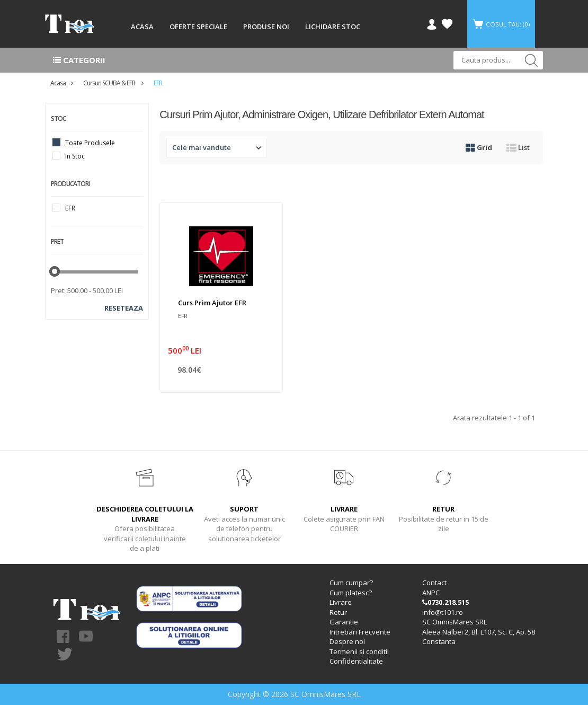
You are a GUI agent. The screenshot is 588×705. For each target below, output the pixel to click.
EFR (158, 83)
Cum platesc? (351, 593)
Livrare (341, 602)
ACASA (142, 27)
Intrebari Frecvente (360, 632)
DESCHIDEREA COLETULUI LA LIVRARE (145, 514)
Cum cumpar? (351, 583)
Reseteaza (124, 308)
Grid (479, 147)
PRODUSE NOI (266, 27)
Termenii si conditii (359, 651)
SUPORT (244, 509)
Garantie (344, 622)
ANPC (431, 593)
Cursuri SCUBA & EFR (110, 83)
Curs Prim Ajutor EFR (212, 303)
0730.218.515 (446, 602)
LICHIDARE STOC (333, 27)
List (518, 147)
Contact (434, 583)
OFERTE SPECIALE (198, 27)
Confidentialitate (356, 661)
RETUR (443, 509)
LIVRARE (344, 509)
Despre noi (347, 641)
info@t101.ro (443, 612)
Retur (338, 612)
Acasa (58, 83)
